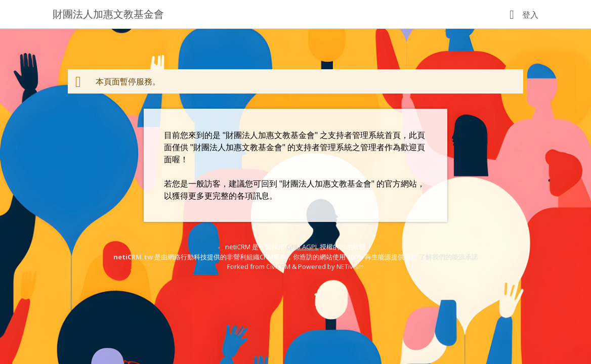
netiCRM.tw (133, 257)
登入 (530, 15)
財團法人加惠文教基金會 (108, 14)
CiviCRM (278, 266)
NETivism (350, 266)
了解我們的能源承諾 (449, 257)
